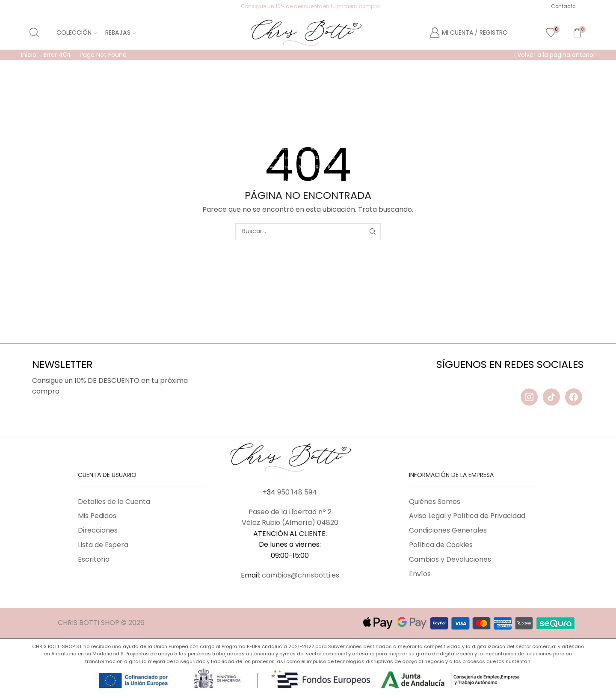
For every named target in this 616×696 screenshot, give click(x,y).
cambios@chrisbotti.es (301, 575)
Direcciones (98, 530)
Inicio (29, 55)
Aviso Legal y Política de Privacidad (467, 516)
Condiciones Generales (448, 530)
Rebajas (120, 33)
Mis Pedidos (97, 516)
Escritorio (94, 559)
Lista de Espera (103, 545)
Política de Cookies (441, 545)
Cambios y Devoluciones (450, 559)
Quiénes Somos (435, 502)
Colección (77, 33)
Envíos (420, 574)
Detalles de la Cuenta (114, 502)
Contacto (563, 6)
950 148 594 (297, 492)
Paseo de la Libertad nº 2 (290, 512)
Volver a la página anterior (556, 55)
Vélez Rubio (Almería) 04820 (290, 523)
